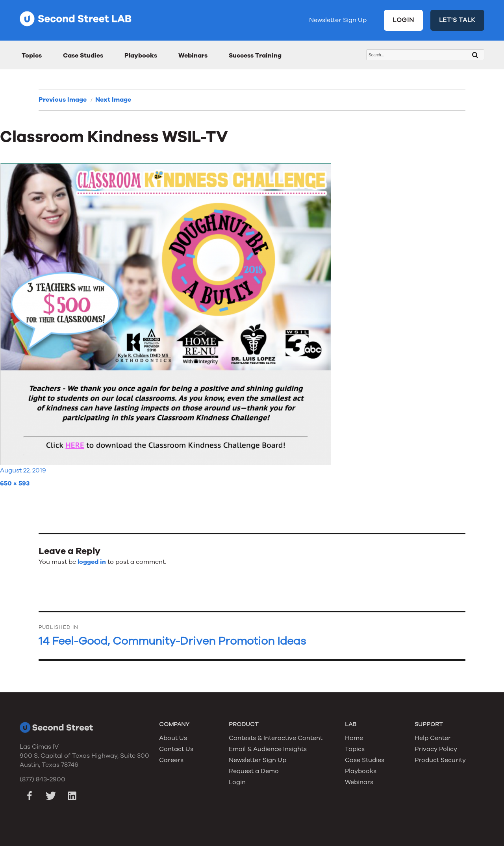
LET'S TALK (458, 20)
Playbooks (141, 56)
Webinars (193, 56)
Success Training (255, 56)
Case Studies (83, 56)
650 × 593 (15, 483)
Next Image (113, 100)
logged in (92, 562)
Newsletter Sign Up (338, 20)
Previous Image (63, 100)
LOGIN (403, 20)
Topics (32, 56)
